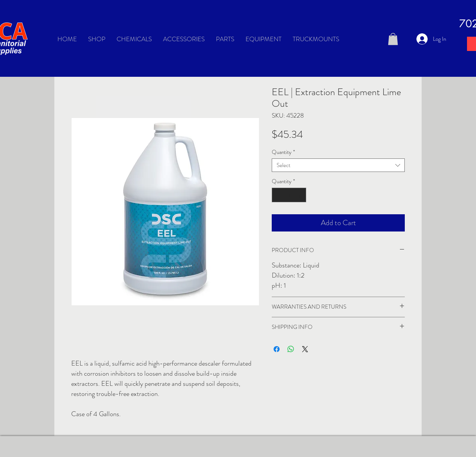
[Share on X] (305, 349)
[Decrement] (278, 195)
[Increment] (300, 195)
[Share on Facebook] (277, 349)
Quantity (283, 152)
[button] (393, 39)
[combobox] (338, 165)
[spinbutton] (289, 195)
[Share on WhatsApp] (291, 349)
